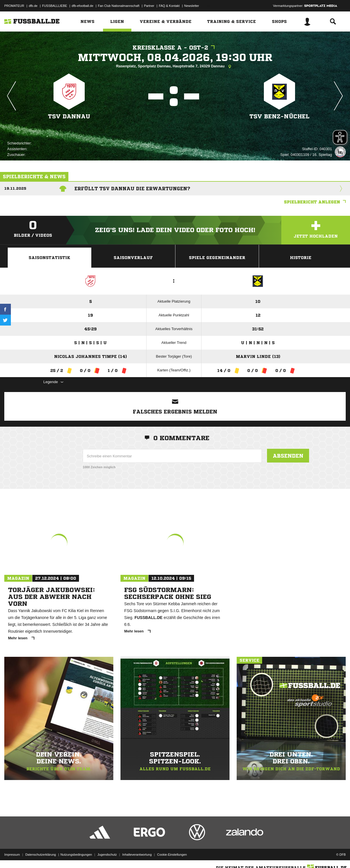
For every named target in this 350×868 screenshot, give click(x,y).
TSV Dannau (69, 116)
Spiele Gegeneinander (217, 258)
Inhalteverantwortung (137, 855)
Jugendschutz (107, 855)
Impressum (12, 855)
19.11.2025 (15, 188)
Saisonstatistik (50, 258)
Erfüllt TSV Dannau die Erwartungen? (132, 189)
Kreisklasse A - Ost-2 (175, 48)
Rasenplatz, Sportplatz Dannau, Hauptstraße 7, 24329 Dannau (175, 66)
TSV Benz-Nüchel (279, 116)
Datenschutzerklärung (40, 855)
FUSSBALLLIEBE (55, 6)
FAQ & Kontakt (169, 6)
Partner (149, 6)
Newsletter (192, 6)
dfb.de (33, 6)
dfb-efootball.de (82, 6)
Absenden (288, 456)
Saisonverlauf (133, 258)
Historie (301, 258)
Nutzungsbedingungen (76, 855)
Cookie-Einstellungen (172, 855)
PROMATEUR (14, 6)
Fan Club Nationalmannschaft (119, 6)
